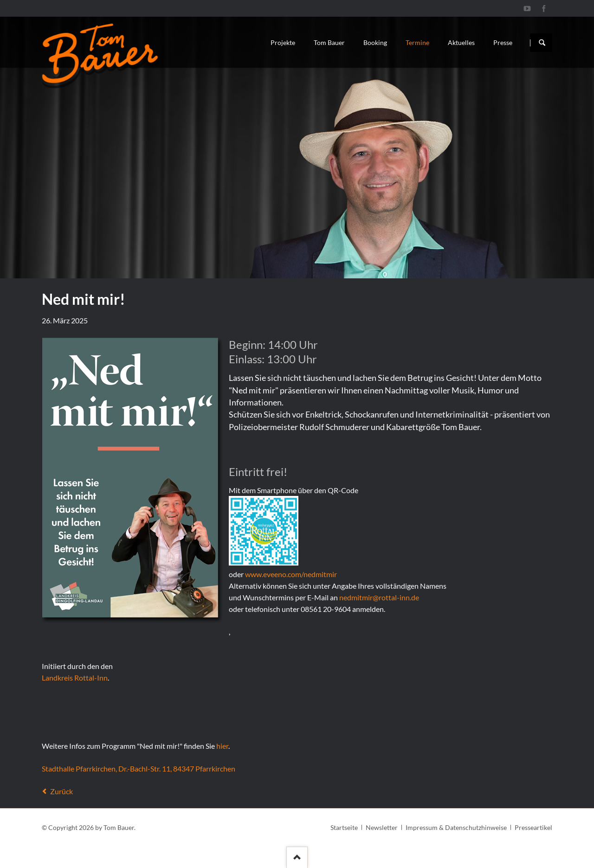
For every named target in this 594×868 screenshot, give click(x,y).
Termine (417, 42)
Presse (503, 42)
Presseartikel (533, 827)
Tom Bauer (329, 42)
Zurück (61, 791)
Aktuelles (461, 42)
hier (222, 746)
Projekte (283, 42)
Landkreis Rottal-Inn (75, 678)
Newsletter (382, 827)
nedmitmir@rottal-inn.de (379, 597)
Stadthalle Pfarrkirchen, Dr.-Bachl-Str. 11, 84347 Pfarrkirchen (139, 768)
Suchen (542, 43)
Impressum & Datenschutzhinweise (456, 827)
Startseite (344, 827)
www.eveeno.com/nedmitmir (291, 574)
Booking (375, 42)
